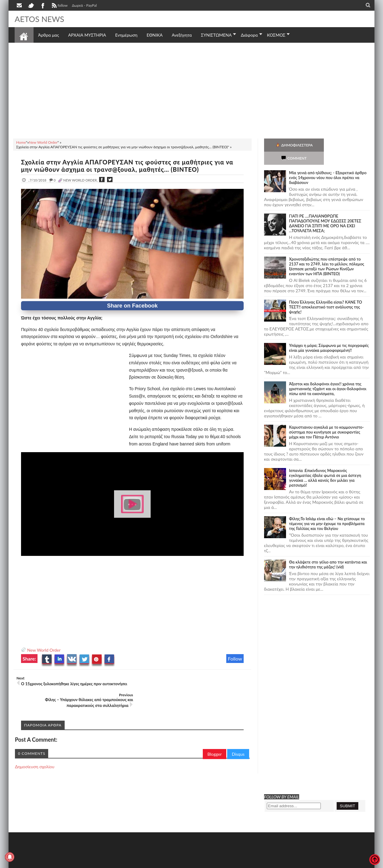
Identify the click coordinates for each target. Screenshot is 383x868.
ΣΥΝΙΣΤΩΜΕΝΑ (216, 35)
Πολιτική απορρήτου (129, 863)
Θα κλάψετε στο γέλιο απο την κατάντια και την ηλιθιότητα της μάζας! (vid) (328, 551)
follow (59, 6)
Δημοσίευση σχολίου (35, 750)
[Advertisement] (191, 90)
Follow (235, 659)
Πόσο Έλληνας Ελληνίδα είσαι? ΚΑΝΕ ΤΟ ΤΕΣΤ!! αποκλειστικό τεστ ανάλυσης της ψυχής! (326, 294)
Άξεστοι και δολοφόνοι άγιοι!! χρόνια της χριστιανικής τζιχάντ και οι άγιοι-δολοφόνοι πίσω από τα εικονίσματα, (328, 376)
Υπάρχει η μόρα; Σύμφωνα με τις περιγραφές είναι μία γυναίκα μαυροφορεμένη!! (329, 335)
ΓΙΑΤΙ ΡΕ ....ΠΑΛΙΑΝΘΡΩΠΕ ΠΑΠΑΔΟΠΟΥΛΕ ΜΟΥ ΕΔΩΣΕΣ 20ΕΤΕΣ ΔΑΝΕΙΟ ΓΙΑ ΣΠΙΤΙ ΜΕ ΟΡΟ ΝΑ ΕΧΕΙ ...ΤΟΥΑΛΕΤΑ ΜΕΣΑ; (325, 210)
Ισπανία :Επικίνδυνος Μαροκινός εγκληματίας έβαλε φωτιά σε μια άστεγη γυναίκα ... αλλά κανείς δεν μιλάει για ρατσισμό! (325, 465)
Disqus (238, 737)
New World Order (44, 650)
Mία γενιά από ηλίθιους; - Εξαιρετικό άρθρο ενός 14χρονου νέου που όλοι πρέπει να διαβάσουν (328, 164)
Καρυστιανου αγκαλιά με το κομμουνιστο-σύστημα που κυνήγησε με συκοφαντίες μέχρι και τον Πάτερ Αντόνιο (326, 419)
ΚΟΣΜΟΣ (276, 35)
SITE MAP (101, 863)
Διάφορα (249, 35)
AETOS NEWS (40, 19)
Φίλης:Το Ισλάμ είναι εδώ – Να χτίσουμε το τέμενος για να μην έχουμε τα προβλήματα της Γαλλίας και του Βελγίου (327, 510)
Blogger (215, 737)
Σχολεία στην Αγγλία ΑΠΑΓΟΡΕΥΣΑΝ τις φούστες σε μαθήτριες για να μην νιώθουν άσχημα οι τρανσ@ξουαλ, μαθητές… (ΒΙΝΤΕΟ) (128, 166)
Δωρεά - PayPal (84, 5)
